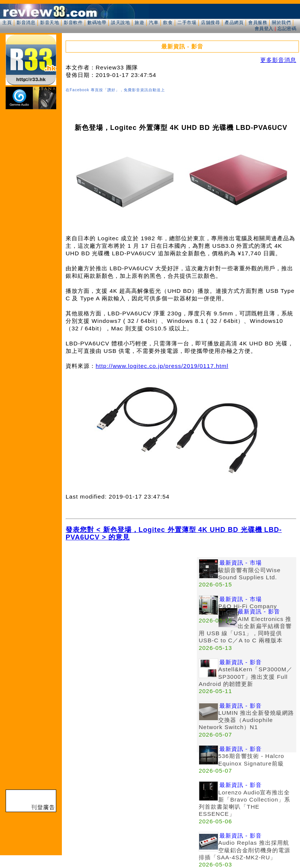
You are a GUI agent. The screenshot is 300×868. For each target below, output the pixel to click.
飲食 (168, 23)
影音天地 (49, 23)
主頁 (7, 23)
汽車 (154, 23)
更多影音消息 (278, 60)
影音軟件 (73, 23)
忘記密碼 (287, 29)
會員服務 (258, 23)
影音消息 (26, 23)
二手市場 (187, 23)
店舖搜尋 (210, 23)
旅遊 (139, 23)
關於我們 (281, 23)
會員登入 (264, 29)
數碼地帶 (97, 23)
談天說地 (120, 23)
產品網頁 (234, 23)
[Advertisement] (70, 628)
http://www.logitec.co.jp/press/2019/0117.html (162, 366)
